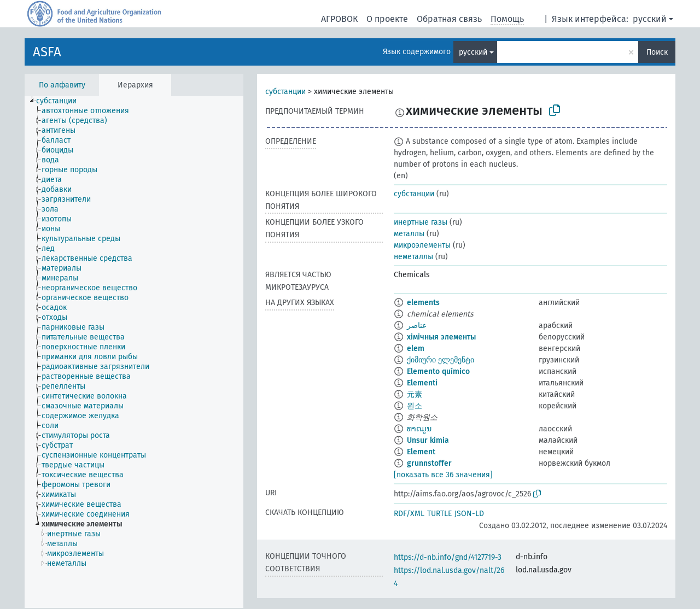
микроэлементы (422, 245)
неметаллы (413, 257)
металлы (409, 234)
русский (650, 19)
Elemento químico (438, 371)
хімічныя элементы (441, 337)
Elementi (422, 383)
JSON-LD (469, 514)
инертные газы (421, 222)
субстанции (285, 92)
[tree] (134, 352)
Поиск (657, 52)
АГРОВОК (339, 19)
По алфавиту (62, 85)
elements (423, 303)
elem (416, 349)
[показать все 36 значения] (443, 475)
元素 (415, 394)
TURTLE (439, 514)
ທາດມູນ (419, 429)
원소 (415, 406)
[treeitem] (61, 101)
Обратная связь (449, 19)
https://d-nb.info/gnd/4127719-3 (448, 557)
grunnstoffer (429, 463)
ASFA (47, 52)
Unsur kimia (428, 440)
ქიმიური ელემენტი (441, 360)
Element (421, 452)
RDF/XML (409, 514)
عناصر (417, 326)
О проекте (387, 19)
